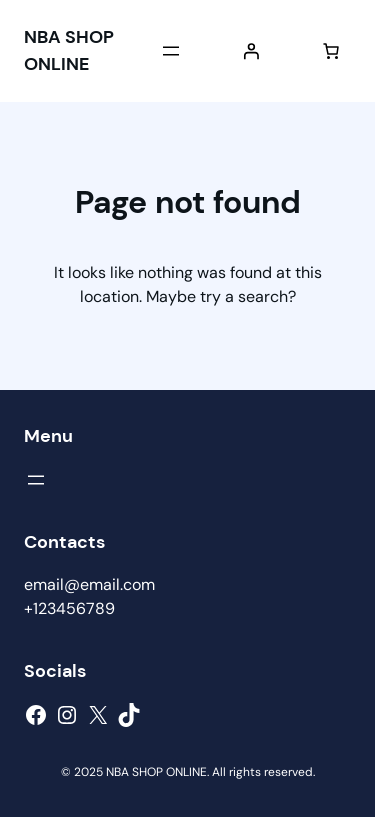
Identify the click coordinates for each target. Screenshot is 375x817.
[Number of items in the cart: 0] (331, 51)
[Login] (251, 51)
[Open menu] (171, 51)
